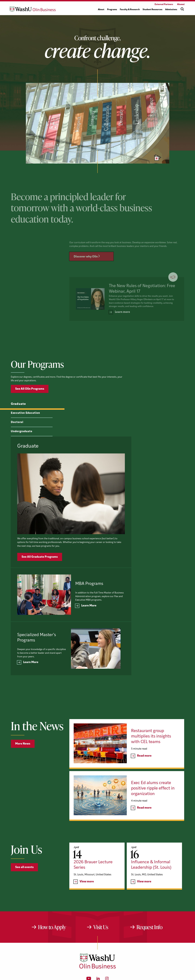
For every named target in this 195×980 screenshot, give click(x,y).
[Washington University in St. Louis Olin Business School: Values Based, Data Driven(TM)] (98, 922)
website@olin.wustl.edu (126, 942)
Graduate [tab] (18, 417)
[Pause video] (157, 158)
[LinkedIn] (98, 934)
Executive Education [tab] (25, 426)
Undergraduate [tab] (21, 445)
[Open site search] (182, 9)
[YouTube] (89, 934)
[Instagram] (107, 934)
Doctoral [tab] (17, 435)
